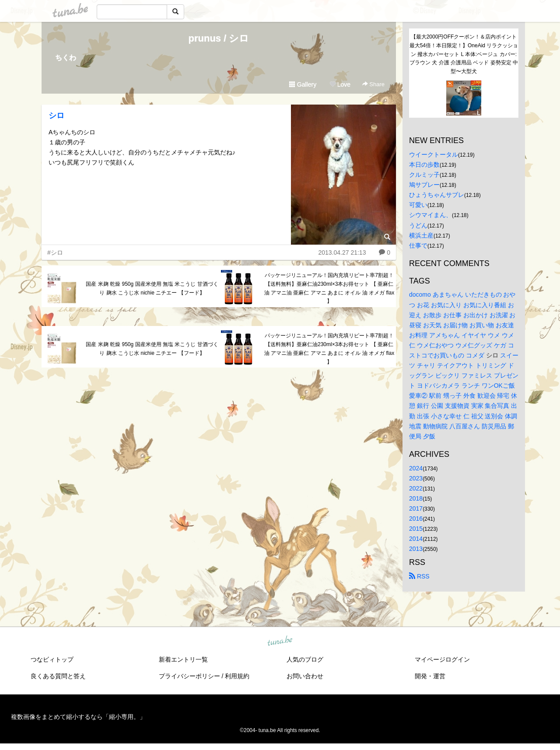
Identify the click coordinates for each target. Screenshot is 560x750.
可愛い (418, 205)
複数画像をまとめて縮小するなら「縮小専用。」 (78, 717)
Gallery (303, 84)
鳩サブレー (424, 185)
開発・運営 (430, 676)
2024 (416, 468)
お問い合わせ (305, 676)
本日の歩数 (424, 165)
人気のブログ (305, 659)
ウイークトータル (434, 154)
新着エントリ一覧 (183, 659)
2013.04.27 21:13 (342, 252)
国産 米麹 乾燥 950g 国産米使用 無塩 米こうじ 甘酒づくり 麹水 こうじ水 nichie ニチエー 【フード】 (152, 288)
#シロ (55, 252)
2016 (416, 519)
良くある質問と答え (58, 676)
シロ (56, 116)
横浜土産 (421, 235)
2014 (416, 539)
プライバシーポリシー (189, 676)
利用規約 (237, 676)
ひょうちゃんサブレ (437, 195)
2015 (416, 529)
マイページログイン (442, 659)
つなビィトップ (52, 659)
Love (340, 84)
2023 (416, 478)
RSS (419, 576)
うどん (418, 225)
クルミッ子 (424, 175)
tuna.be (280, 641)
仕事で (418, 245)
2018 (416, 498)
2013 (416, 549)
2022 (416, 488)
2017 (416, 508)
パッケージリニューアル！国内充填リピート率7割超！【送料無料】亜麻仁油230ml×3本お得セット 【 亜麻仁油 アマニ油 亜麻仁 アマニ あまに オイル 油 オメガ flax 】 (329, 288)
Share (373, 84)
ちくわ (66, 58)
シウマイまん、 (430, 215)
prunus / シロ (219, 38)
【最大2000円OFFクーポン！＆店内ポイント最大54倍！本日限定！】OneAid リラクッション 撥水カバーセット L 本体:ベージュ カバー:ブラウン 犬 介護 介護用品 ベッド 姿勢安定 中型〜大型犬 (464, 54)
